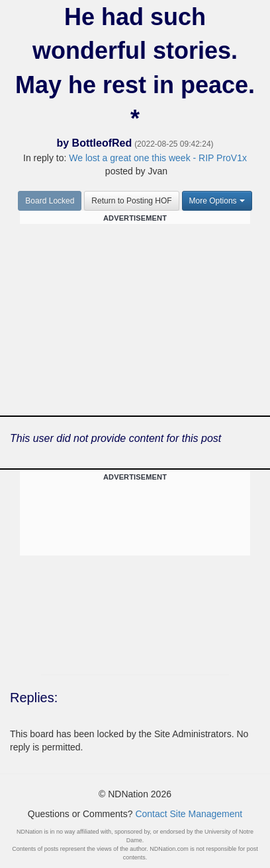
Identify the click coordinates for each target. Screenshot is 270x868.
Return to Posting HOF (131, 201)
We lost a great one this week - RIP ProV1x (158, 158)
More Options (217, 201)
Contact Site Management (189, 814)
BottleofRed (102, 143)
